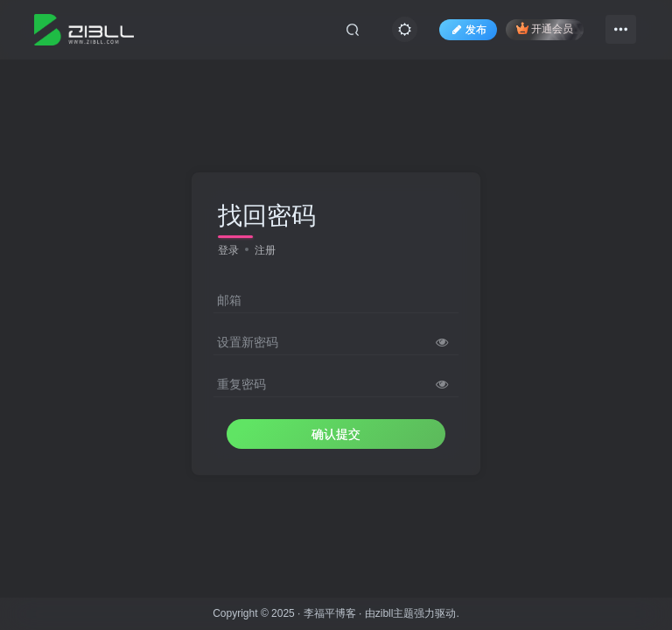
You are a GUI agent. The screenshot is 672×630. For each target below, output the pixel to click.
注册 (265, 250)
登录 (228, 250)
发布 (468, 30)
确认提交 (336, 434)
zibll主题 (395, 613)
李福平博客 (330, 613)
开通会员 (545, 28)
